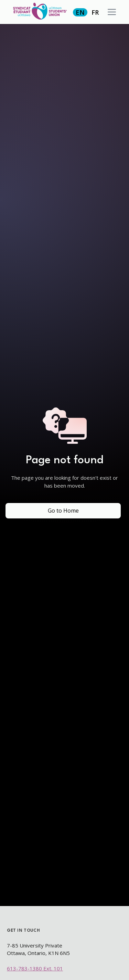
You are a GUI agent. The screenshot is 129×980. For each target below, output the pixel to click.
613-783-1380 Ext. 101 (35, 968)
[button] (112, 12)
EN (80, 12)
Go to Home (63, 511)
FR (95, 12)
